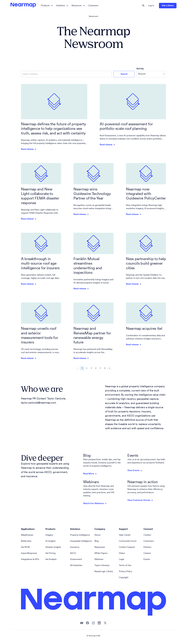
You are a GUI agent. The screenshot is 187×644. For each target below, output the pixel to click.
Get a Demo (168, 6)
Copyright (124, 578)
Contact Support (127, 547)
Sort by (140, 69)
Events (147, 559)
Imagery (49, 535)
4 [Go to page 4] (96, 368)
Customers (93, 6)
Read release (29, 149)
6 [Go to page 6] (105, 368)
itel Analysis (51, 559)
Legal (121, 559)
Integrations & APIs (30, 559)
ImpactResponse (29, 553)
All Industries (76, 565)
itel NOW (25, 547)
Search (124, 74)
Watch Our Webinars (95, 503)
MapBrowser (27, 535)
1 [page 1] (82, 368)
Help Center (125, 535)
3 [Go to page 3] (91, 368)
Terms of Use (125, 565)
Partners (147, 547)
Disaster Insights (53, 547)
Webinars (99, 559)
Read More (90, 474)
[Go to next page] (109, 368)
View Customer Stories (140, 500)
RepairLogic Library (104, 572)
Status (122, 553)
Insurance (75, 547)
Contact (147, 535)
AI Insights (50, 541)
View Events (135, 471)
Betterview (26, 541)
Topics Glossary (102, 565)
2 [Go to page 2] (87, 368)
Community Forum (128, 541)
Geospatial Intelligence (81, 541)
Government (76, 559)
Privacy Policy (125, 572)
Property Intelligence (80, 535)
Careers (147, 553)
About (97, 535)
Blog (97, 541)
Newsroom (94, 16)
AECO (73, 553)
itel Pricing (50, 553)
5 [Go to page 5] (100, 368)
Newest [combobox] (142, 74)
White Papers (101, 553)
